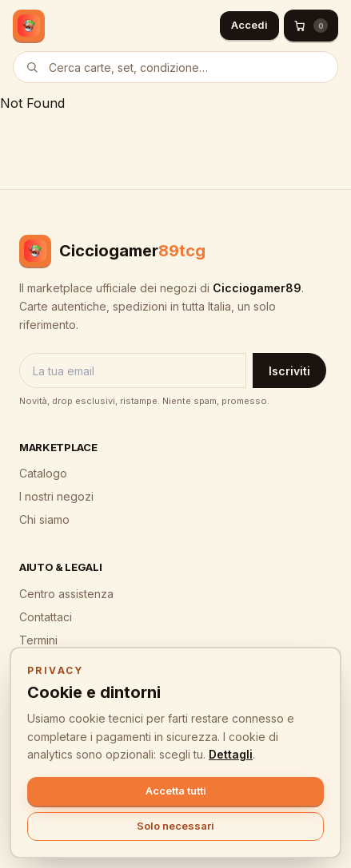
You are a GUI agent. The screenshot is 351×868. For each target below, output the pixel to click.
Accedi (249, 25)
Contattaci (46, 617)
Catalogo (43, 473)
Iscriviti (289, 371)
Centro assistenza (66, 594)
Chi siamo (44, 519)
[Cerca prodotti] (175, 67)
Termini (38, 640)
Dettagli (231, 754)
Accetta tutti (176, 791)
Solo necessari (175, 826)
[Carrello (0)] (311, 26)
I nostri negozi (56, 496)
